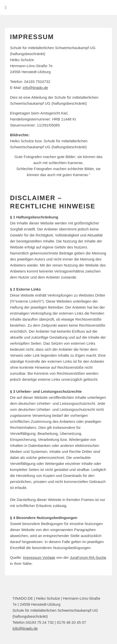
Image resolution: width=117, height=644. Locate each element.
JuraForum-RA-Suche (88, 557)
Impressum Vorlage (39, 557)
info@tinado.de (35, 88)
